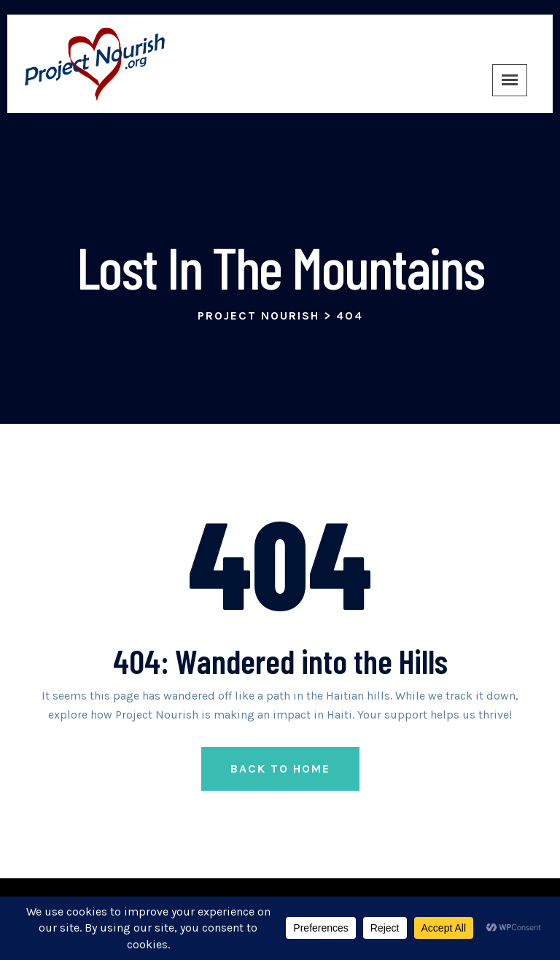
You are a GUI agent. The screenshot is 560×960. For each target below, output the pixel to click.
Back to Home (280, 769)
